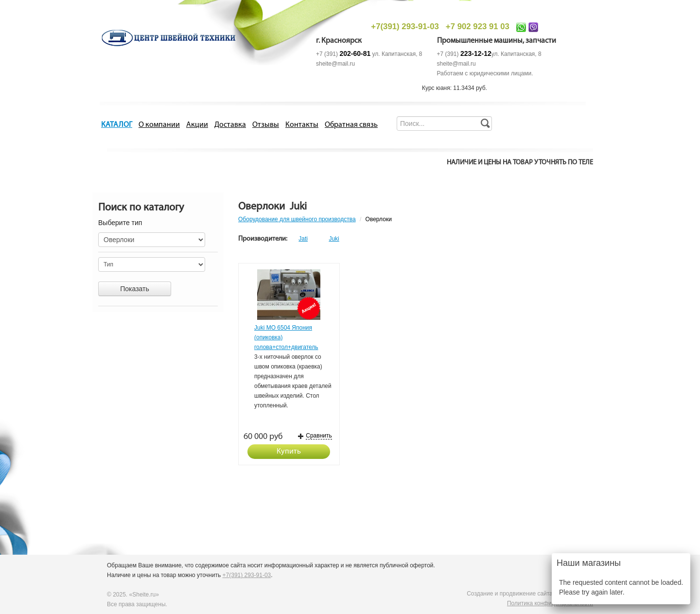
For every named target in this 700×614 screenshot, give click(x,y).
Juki (334, 239)
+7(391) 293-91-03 (405, 26)
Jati (303, 239)
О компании (159, 125)
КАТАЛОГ (117, 125)
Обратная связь (351, 125)
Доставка (230, 125)
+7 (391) (343, 54)
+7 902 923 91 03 (478, 26)
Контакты (302, 125)
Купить (289, 452)
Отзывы (266, 125)
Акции (197, 125)
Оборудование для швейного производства (297, 219)
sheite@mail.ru (335, 64)
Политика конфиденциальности (550, 603)
